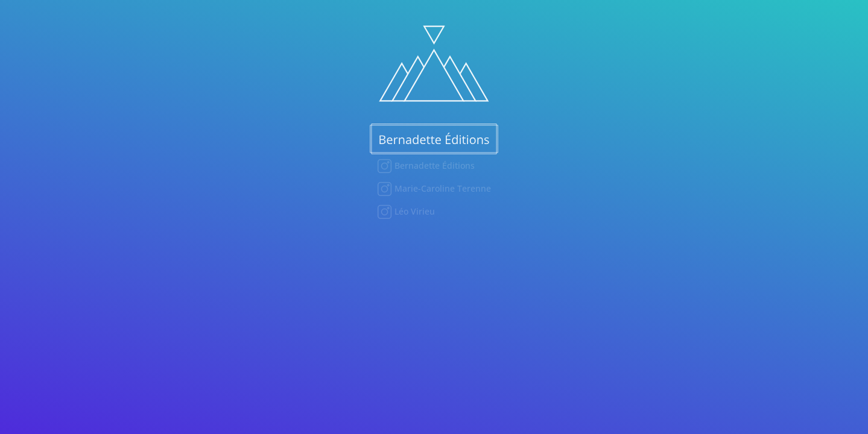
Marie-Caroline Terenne (442, 188)
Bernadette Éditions (433, 165)
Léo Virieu (413, 211)
